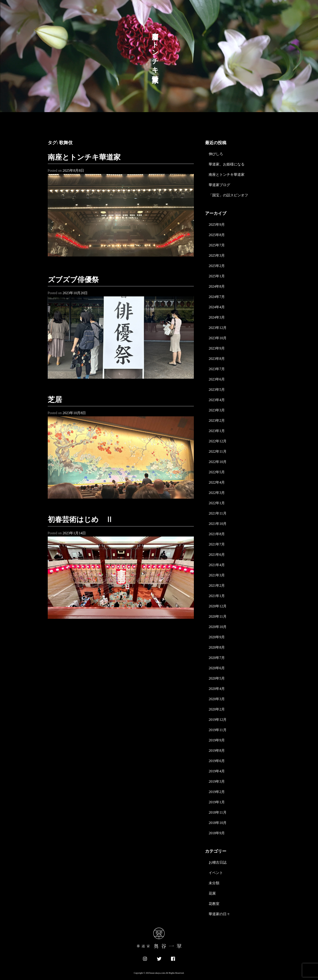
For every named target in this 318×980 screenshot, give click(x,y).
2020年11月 (217, 616)
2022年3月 (217, 493)
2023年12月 (218, 328)
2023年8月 (217, 359)
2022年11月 (217, 451)
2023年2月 (217, 420)
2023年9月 (217, 348)
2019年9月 (217, 740)
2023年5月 (217, 390)
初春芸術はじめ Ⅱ (80, 519)
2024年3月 (217, 317)
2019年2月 (217, 792)
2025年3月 (217, 255)
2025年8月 (217, 235)
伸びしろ (216, 154)
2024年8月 (217, 286)
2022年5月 (217, 472)
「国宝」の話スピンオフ (228, 195)
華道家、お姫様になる (227, 164)
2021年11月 (217, 513)
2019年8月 (217, 751)
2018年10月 (218, 823)
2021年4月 (217, 565)
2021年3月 (217, 575)
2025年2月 (217, 266)
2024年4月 (217, 307)
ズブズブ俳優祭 (73, 280)
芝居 (55, 400)
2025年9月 (217, 225)
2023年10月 (218, 338)
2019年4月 (217, 771)
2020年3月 (217, 699)
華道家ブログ (219, 185)
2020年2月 (217, 709)
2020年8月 (217, 647)
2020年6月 (217, 668)
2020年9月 (217, 637)
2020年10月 (218, 627)
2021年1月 (217, 596)
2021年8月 (217, 534)
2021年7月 (217, 544)
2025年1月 (217, 276)
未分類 (214, 883)
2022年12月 (218, 441)
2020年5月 (217, 678)
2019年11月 (217, 730)
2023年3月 (217, 410)
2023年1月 (217, 431)
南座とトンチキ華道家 (84, 157)
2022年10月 (218, 462)
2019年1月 (217, 802)
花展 (212, 893)
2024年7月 (217, 297)
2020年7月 (217, 658)
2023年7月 (217, 369)
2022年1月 (217, 503)
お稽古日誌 (218, 862)
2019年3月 (217, 781)
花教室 (214, 904)
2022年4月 (217, 482)
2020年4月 (217, 689)
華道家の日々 (219, 914)
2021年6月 (217, 555)
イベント (216, 873)
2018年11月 (217, 812)
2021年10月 (218, 524)
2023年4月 (217, 400)
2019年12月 (218, 720)
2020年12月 (218, 606)
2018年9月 (217, 833)
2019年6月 (217, 761)
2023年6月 (217, 379)
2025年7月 (217, 245)
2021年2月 (217, 586)
